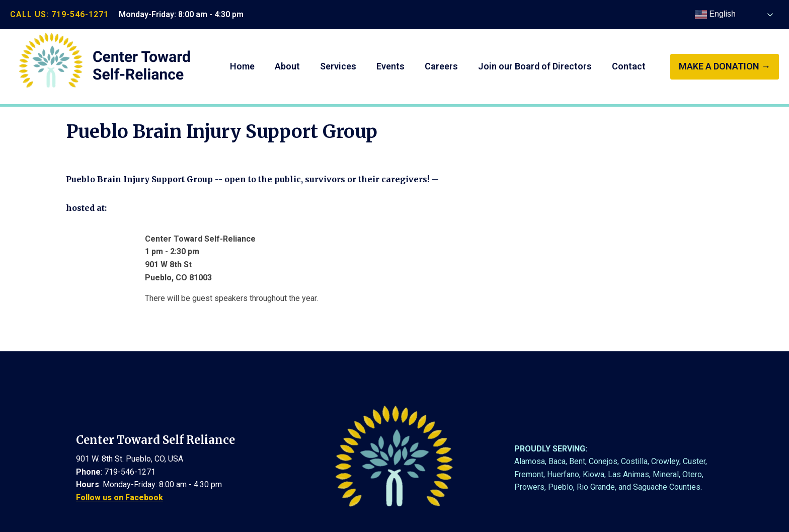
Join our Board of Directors (535, 66)
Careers (441, 66)
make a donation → (725, 66)
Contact (629, 66)
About (287, 66)
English (715, 15)
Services (338, 66)
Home (242, 66)
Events (390, 66)
